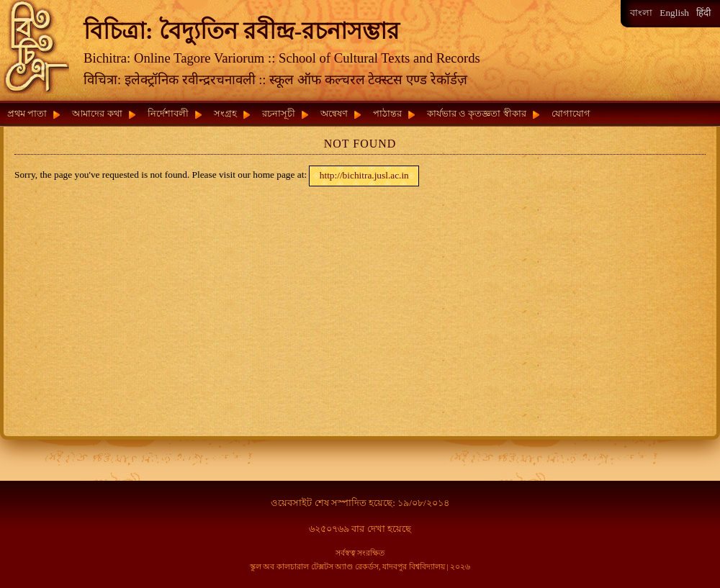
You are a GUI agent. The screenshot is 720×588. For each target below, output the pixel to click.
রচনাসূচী (279, 113)
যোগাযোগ (571, 113)
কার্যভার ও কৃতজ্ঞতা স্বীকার (477, 113)
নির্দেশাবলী (168, 113)
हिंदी (703, 13)
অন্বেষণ (334, 113)
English (674, 13)
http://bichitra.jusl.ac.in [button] (364, 175)
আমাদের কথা (97, 113)
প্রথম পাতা (27, 113)
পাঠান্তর (387, 113)
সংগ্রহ (225, 113)
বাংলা (641, 13)
